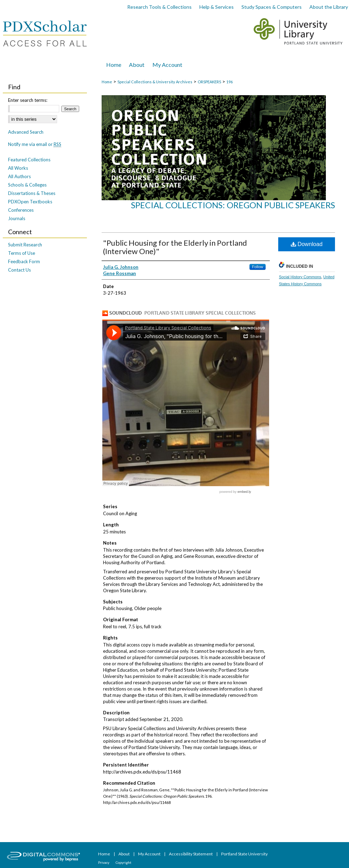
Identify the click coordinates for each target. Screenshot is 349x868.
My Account (150, 854)
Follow (258, 267)
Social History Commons (300, 277)
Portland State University (244, 854)
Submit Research (25, 245)
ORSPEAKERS (209, 82)
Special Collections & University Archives (155, 82)
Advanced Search (26, 132)
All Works (18, 168)
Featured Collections (29, 160)
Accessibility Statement (191, 854)
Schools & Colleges (27, 185)
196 (230, 82)
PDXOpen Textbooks (30, 202)
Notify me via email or (35, 144)
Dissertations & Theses (32, 193)
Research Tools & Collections (159, 7)
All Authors (19, 176)
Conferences (21, 210)
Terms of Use (22, 253)
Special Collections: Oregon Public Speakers (233, 205)
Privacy (104, 862)
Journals (17, 218)
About (124, 854)
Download (307, 244)
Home (107, 82)
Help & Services (217, 7)
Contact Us (19, 270)
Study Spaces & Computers (272, 7)
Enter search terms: (28, 100)
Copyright (124, 862)
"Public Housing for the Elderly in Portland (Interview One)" (175, 247)
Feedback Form (24, 261)
